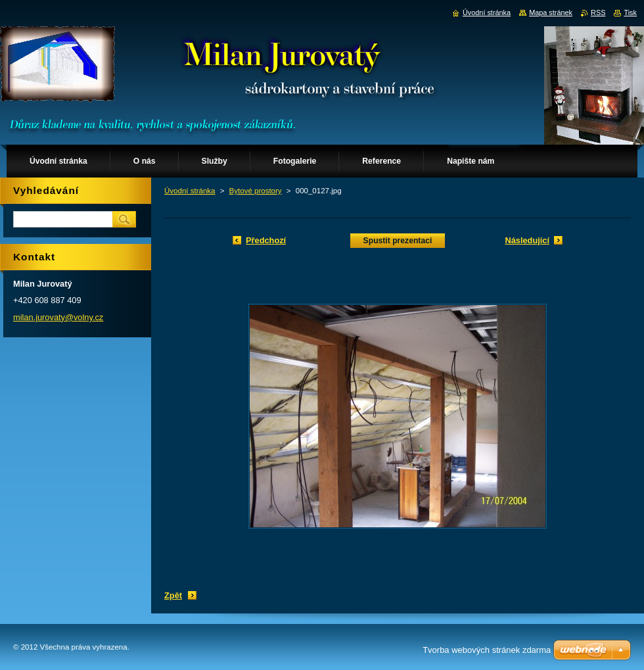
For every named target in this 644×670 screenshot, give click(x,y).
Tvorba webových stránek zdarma (487, 650)
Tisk (630, 12)
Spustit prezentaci (398, 241)
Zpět (173, 595)
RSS (598, 12)
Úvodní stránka (190, 191)
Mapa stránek (551, 12)
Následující (527, 240)
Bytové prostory (256, 191)
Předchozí (266, 240)
